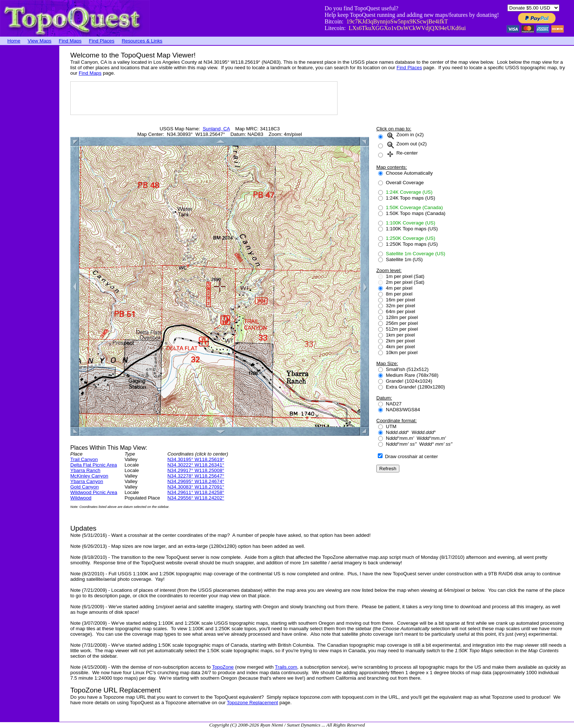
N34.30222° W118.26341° (196, 465)
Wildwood (81, 498)
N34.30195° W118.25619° (196, 459)
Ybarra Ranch (85, 470)
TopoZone (223, 667)
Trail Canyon (84, 459)
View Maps (40, 41)
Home (14, 41)
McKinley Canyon (89, 476)
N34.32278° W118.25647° (196, 476)
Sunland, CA (216, 129)
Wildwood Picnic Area (94, 492)
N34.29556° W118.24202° (196, 498)
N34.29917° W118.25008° (196, 470)
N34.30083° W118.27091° (196, 487)
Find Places (102, 41)
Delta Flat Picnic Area (94, 465)
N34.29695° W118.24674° (196, 481)
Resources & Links (142, 41)
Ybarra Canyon (87, 481)
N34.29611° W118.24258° (196, 492)
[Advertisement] (29, 156)
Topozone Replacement (253, 703)
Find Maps (70, 41)
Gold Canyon (85, 487)
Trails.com (286, 667)
